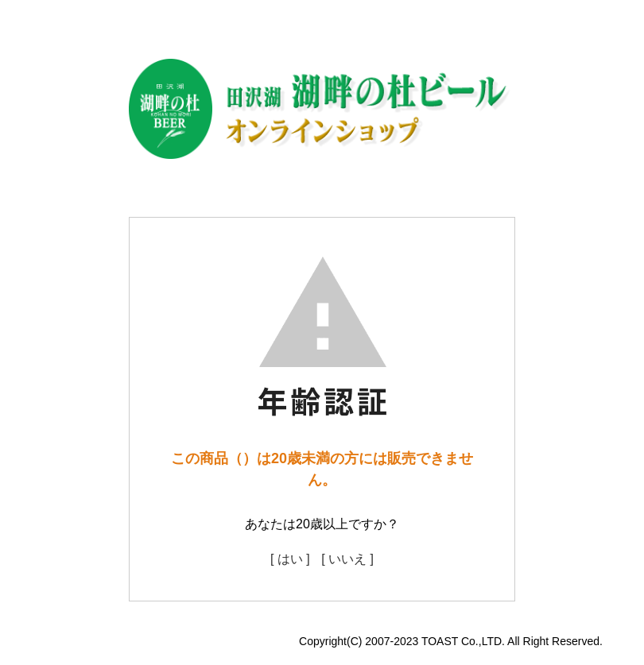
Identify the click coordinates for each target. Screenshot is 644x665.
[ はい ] (290, 559)
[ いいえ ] (347, 559)
